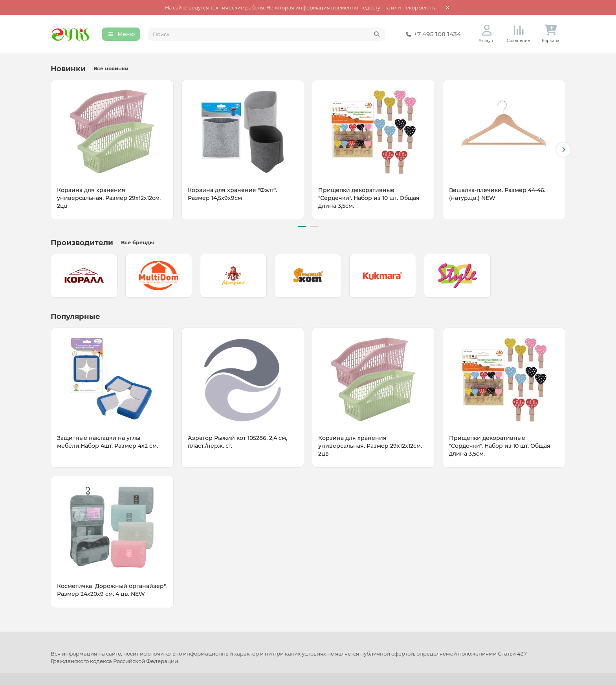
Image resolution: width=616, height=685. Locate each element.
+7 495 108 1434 (432, 35)
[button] (563, 150)
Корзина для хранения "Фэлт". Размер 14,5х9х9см (232, 194)
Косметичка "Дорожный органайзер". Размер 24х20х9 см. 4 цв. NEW (112, 590)
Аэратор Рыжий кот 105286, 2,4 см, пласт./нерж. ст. (237, 442)
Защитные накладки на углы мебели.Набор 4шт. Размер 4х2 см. (107, 442)
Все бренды (137, 243)
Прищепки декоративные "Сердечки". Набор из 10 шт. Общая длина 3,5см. (369, 198)
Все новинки (111, 69)
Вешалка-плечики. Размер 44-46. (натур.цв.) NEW (497, 194)
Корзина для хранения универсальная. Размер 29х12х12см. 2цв (109, 198)
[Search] (267, 35)
